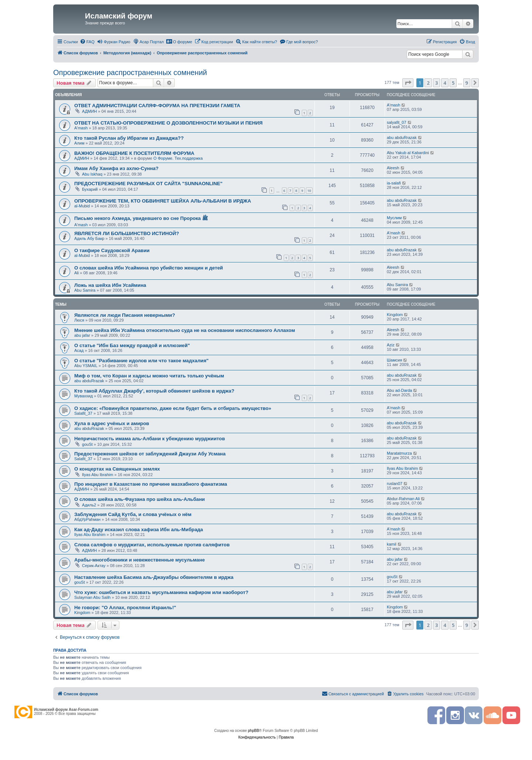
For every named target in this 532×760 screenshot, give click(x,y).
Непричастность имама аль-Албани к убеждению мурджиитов (150, 439)
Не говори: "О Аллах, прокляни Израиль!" (125, 608)
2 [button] (428, 83)
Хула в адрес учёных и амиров (112, 423)
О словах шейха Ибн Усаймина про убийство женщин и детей (149, 268)
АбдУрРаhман (87, 519)
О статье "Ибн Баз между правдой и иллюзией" (132, 345)
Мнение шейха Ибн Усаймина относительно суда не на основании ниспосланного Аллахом (185, 330)
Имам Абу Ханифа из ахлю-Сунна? (116, 168)
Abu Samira (85, 290)
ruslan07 (395, 484)
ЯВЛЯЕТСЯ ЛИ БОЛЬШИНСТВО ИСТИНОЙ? (127, 233)
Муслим (394, 218)
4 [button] (445, 83)
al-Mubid (82, 206)
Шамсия (394, 360)
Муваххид (83, 396)
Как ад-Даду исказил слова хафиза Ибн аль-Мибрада (139, 530)
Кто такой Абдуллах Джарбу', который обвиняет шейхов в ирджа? (154, 391)
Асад (79, 350)
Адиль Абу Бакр (89, 238)
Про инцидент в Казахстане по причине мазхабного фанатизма (151, 484)
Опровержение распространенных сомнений (130, 72)
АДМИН (89, 111)
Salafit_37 (83, 413)
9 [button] (467, 83)
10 (309, 191)
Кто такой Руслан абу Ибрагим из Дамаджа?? (129, 138)
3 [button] (436, 83)
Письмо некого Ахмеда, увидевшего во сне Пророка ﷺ (141, 218)
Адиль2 (89, 505)
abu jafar (82, 335)
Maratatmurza (399, 453)
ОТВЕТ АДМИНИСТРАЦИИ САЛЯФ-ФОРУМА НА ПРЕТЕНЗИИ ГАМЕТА (157, 106)
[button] (408, 83)
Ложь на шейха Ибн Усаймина (110, 285)
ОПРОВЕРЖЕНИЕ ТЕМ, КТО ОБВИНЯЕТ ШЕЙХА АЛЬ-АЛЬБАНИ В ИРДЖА (163, 201)
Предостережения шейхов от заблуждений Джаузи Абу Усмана (150, 454)
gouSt (87, 444)
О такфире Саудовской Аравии (112, 250)
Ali (76, 273)
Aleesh (393, 168)
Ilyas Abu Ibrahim (98, 475)
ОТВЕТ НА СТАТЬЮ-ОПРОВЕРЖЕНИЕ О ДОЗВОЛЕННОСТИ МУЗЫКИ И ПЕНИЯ (168, 123)
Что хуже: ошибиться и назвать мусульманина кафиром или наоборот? (161, 592)
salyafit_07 (397, 122)
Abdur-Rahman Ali (403, 499)
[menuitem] (87, 42)
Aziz (391, 345)
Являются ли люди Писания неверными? (125, 315)
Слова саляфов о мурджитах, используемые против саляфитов (152, 545)
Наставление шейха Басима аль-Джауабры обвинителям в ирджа (154, 577)
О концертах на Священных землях (117, 469)
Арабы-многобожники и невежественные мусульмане (139, 560)
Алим (79, 143)
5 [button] (453, 83)
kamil (392, 544)
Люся (79, 320)
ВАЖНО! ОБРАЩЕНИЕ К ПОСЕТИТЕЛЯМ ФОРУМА (134, 153)
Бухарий (90, 189)
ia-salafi (394, 183)
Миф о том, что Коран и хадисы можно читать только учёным (149, 376)
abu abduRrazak (402, 138)
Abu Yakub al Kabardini (408, 153)
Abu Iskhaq (92, 174)
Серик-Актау (94, 566)
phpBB (253, 731)
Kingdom (395, 315)
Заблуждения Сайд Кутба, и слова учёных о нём (133, 514)
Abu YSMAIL (86, 366)
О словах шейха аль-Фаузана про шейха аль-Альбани (139, 499)
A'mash (393, 105)
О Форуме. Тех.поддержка (178, 158)
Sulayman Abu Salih (92, 597)
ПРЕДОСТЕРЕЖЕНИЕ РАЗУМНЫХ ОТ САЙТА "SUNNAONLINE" (148, 184)
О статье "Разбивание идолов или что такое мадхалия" (141, 361)
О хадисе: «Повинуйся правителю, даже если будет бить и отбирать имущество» (173, 408)
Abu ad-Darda (400, 390)
